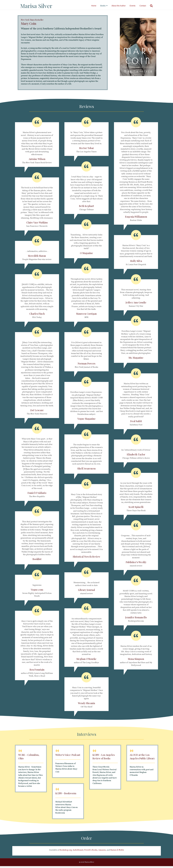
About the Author (121, 6)
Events (135, 6)
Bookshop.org (66, 852)
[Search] (153, 6)
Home (96, 6)
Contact (145, 6)
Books (106, 6)
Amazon (102, 852)
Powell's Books (91, 852)
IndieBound (78, 852)
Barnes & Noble (117, 852)
